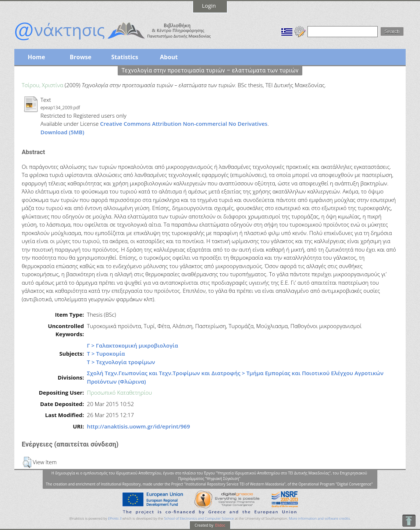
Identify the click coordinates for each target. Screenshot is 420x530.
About (169, 57)
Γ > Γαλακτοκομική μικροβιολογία (132, 345)
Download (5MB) (62, 132)
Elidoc (220, 525)
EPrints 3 (115, 518)
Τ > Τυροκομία (106, 353)
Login (209, 6)
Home (36, 57)
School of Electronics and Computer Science (199, 518)
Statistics (124, 57)
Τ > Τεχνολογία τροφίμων (121, 362)
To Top (409, 521)
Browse (80, 57)
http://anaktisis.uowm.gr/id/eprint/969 (138, 426)
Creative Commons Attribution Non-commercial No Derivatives (184, 124)
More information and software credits (319, 518)
